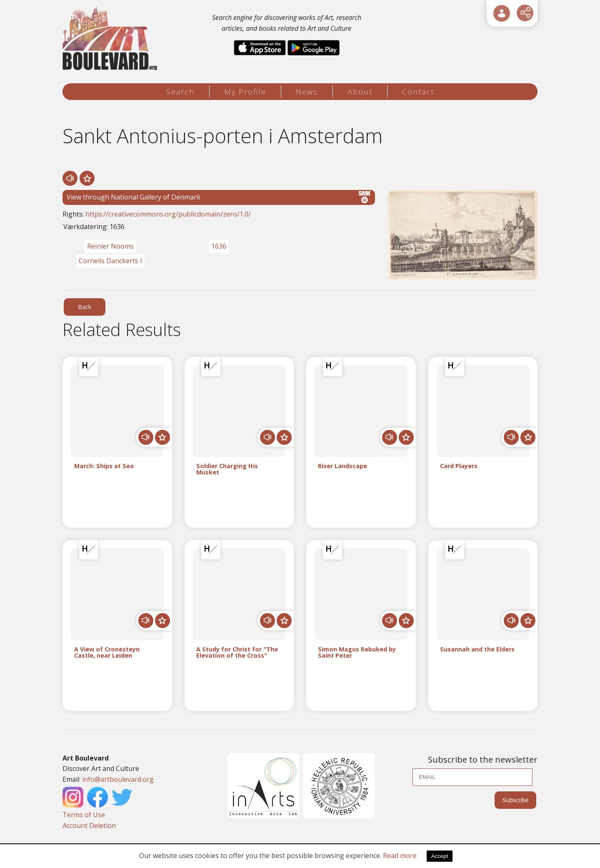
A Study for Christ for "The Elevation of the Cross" (237, 653)
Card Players (459, 466)
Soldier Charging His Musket (227, 469)
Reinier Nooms (110, 246)
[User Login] (502, 13)
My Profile (245, 92)
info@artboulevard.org (118, 779)
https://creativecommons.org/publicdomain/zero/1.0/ (168, 214)
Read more (400, 856)
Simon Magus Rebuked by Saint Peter (357, 653)
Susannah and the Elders (477, 650)
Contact (418, 92)
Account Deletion (89, 826)
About (360, 92)
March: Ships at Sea (104, 466)
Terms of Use (84, 815)
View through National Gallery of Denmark (219, 197)
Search (180, 92)
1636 (219, 246)
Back (85, 307)
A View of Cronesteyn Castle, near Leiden (107, 653)
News (307, 92)
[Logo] (111, 39)
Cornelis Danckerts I (110, 261)
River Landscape (342, 466)
